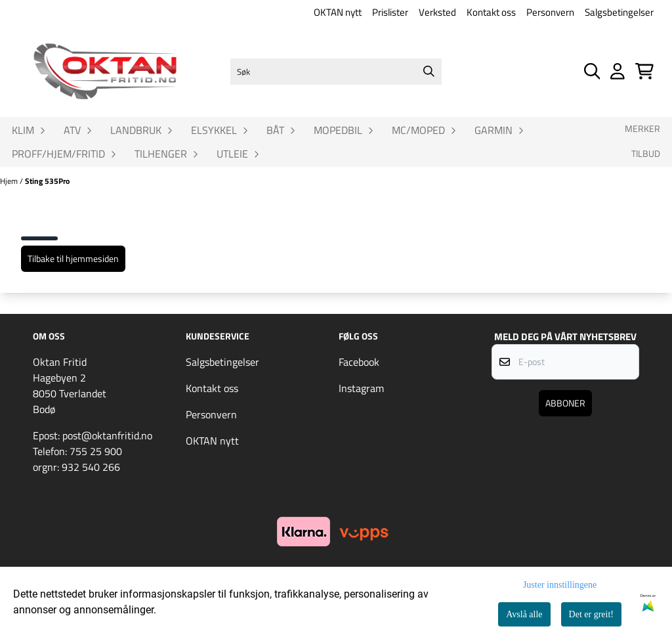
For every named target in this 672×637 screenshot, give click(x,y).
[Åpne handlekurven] (644, 71)
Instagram (361, 388)
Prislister (390, 12)
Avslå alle (524, 614)
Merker (642, 129)
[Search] (429, 72)
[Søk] (336, 72)
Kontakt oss (491, 12)
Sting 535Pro (47, 181)
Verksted (437, 12)
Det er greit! (591, 614)
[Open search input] (592, 71)
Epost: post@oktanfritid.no (93, 435)
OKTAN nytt (338, 12)
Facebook (359, 362)
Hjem (10, 181)
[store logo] (105, 72)
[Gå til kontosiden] (618, 71)
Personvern (550, 12)
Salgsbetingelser (619, 12)
